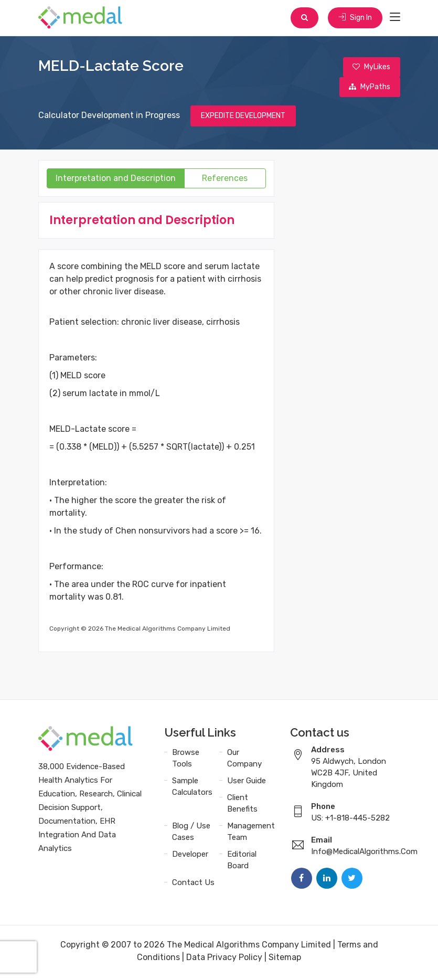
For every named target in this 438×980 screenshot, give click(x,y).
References (225, 181)
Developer (190, 857)
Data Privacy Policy (224, 960)
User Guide (247, 784)
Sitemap (285, 960)
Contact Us (193, 886)
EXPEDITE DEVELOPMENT (243, 119)
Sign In (355, 18)
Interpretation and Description (116, 181)
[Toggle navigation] (395, 18)
